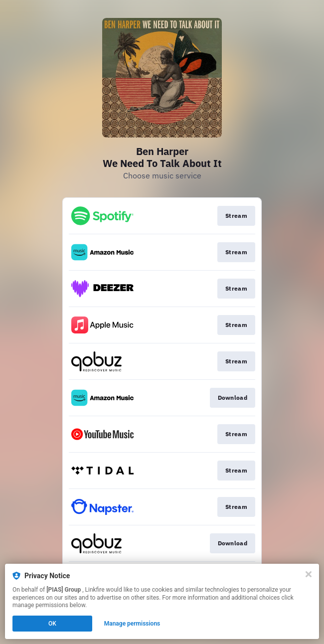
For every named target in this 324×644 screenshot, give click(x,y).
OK (52, 624)
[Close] (309, 574)
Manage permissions (132, 624)
